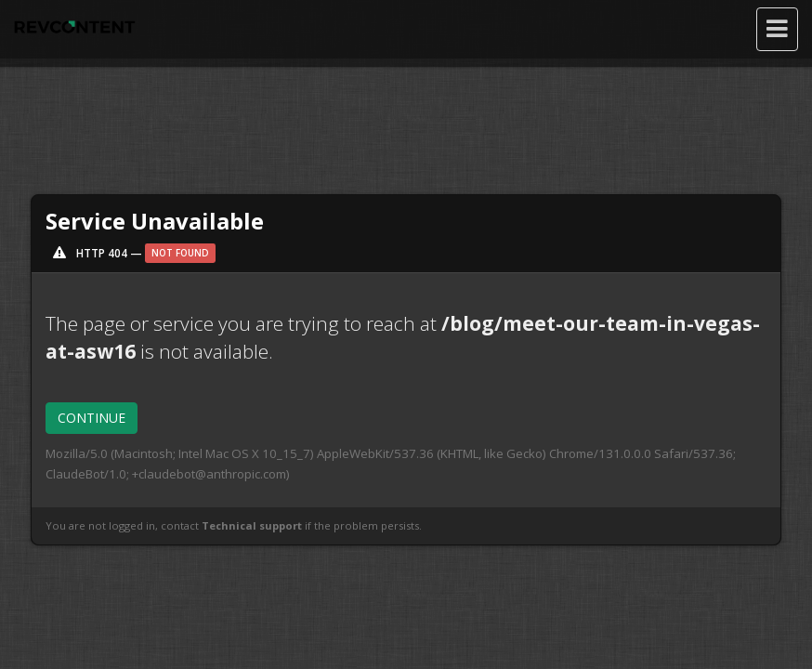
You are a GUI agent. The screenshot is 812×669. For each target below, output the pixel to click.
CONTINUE (92, 418)
